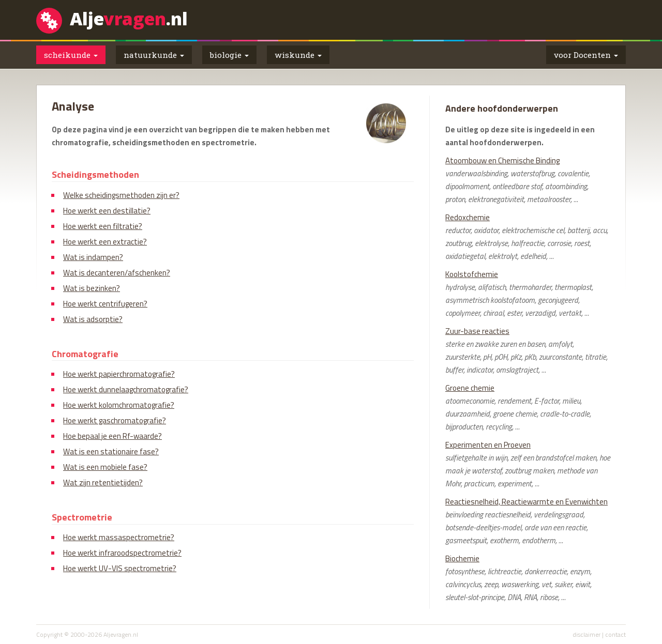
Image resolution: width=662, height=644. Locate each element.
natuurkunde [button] (154, 55)
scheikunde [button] (71, 55)
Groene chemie (470, 388)
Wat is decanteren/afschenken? (117, 273)
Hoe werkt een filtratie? (103, 226)
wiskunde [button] (298, 55)
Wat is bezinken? (92, 288)
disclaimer (586, 634)
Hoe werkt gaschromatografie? (115, 420)
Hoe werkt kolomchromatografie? (119, 405)
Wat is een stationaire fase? (111, 451)
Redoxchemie (468, 217)
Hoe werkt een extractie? (105, 242)
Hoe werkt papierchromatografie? (119, 374)
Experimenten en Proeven (488, 445)
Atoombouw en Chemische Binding (502, 160)
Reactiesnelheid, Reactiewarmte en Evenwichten (526, 502)
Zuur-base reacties (477, 331)
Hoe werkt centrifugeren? (105, 304)
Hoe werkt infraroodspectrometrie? (122, 553)
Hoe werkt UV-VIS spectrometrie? (120, 568)
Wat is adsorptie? (93, 319)
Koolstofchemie (472, 274)
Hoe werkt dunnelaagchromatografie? (126, 389)
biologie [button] (229, 55)
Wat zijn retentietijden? (103, 482)
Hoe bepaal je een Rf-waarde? (112, 436)
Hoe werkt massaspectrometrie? (119, 537)
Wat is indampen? (93, 257)
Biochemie (462, 558)
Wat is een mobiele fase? (105, 467)
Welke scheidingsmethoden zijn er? (121, 195)
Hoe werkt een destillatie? (107, 211)
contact (615, 634)
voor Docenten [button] (586, 55)
